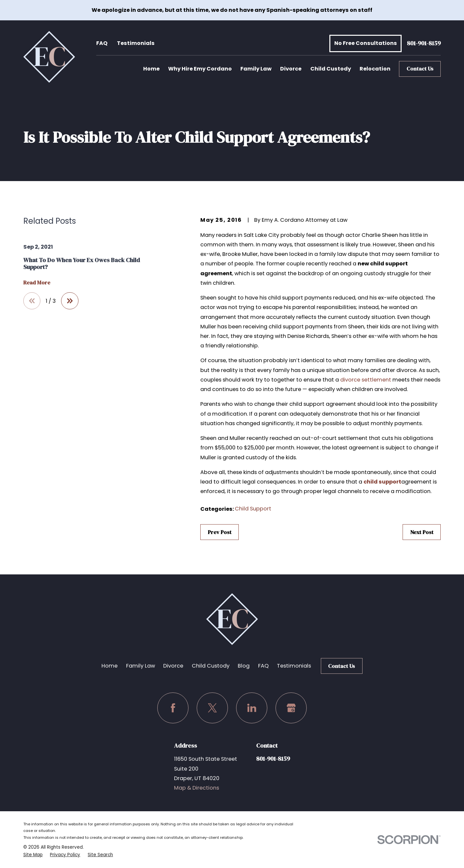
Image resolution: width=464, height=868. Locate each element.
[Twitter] (212, 708)
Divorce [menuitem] (291, 69)
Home (110, 666)
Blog (244, 666)
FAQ (102, 43)
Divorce (173, 666)
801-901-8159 (424, 43)
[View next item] (70, 301)
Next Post (422, 532)
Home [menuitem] (151, 69)
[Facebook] (173, 708)
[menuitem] (33, 855)
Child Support (253, 509)
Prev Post (220, 532)
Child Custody (211, 666)
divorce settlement (366, 380)
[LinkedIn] (252, 708)
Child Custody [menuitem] (331, 69)
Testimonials (136, 43)
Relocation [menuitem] (375, 69)
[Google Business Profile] (291, 708)
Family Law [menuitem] (256, 69)
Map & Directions (197, 788)
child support (382, 482)
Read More (37, 283)
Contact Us (420, 69)
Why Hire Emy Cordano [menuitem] (200, 69)
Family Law (141, 666)
